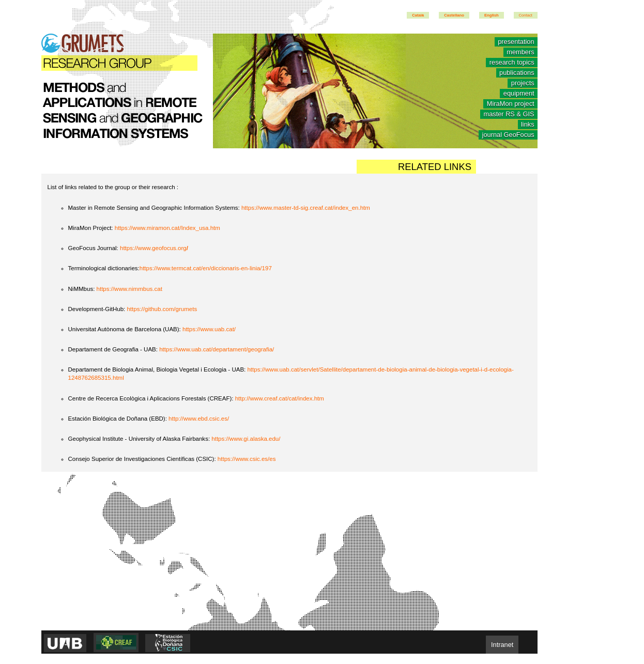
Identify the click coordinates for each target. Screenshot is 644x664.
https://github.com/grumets (162, 309)
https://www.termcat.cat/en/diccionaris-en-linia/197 (206, 268)
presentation (516, 42)
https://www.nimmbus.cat (129, 289)
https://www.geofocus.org (154, 248)
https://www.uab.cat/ (209, 329)
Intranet (502, 645)
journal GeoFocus (508, 135)
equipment (519, 94)
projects (523, 83)
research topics (512, 63)
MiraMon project (511, 104)
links (528, 125)
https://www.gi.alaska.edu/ (246, 439)
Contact (526, 15)
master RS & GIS (509, 114)
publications (517, 73)
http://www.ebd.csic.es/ (199, 419)
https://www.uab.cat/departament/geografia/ (217, 349)
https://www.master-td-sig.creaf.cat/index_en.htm (306, 208)
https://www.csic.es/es (247, 459)
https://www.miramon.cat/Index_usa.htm (167, 228)
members (520, 52)
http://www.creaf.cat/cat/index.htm (280, 398)
